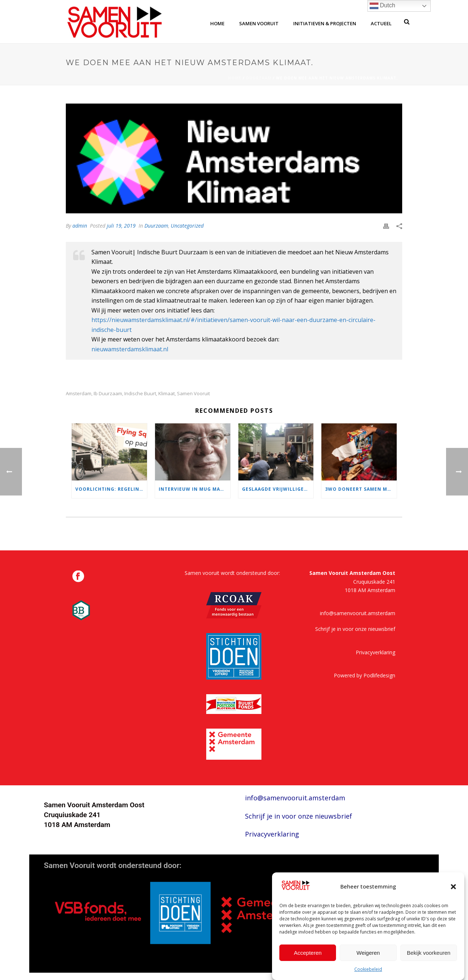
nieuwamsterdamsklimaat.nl (130, 349)
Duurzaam (259, 78)
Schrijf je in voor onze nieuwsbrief (355, 629)
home (217, 23)
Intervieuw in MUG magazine (195, 489)
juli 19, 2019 (121, 226)
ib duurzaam (108, 394)
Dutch (382, 6)
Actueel (381, 23)
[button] (453, 887)
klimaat (167, 394)
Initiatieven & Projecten (325, 23)
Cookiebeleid (368, 969)
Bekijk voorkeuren (429, 953)
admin (80, 226)
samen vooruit (259, 23)
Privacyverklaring (375, 652)
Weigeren (368, 953)
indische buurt (140, 394)
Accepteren (308, 953)
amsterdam (79, 394)
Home (235, 78)
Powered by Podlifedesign (365, 675)
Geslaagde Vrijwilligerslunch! (278, 489)
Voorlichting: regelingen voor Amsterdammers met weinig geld (111, 489)
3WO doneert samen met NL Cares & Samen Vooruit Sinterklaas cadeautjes (361, 489)
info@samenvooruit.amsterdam (358, 613)
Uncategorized (187, 226)
